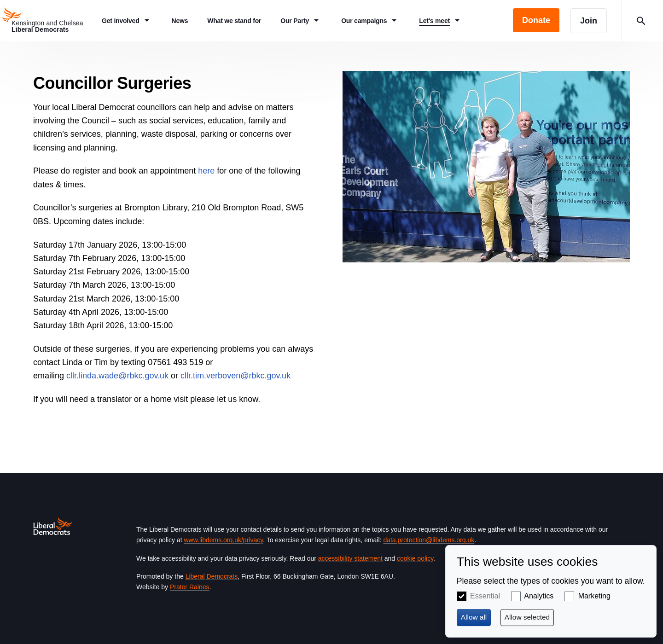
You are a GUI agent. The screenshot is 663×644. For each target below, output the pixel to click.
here (206, 171)
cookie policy (415, 558)
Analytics (539, 596)
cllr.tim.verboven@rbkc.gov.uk (236, 376)
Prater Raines (190, 587)
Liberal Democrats (212, 576)
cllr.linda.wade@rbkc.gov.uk (117, 376)
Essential (485, 596)
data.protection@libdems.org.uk (429, 540)
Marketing (594, 596)
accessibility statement (350, 558)
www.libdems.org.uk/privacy (223, 540)
